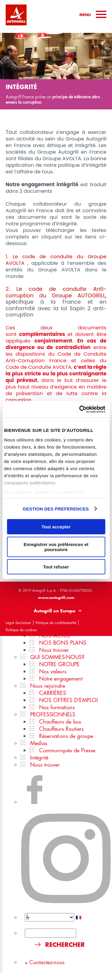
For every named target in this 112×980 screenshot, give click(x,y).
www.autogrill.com (56, 597)
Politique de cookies (21, 630)
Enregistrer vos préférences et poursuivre (56, 547)
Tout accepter (56, 527)
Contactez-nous (47, 962)
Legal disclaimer (18, 623)
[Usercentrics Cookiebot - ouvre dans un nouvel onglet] (80, 409)
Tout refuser (56, 567)
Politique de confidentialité (56, 623)
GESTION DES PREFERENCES (56, 509)
